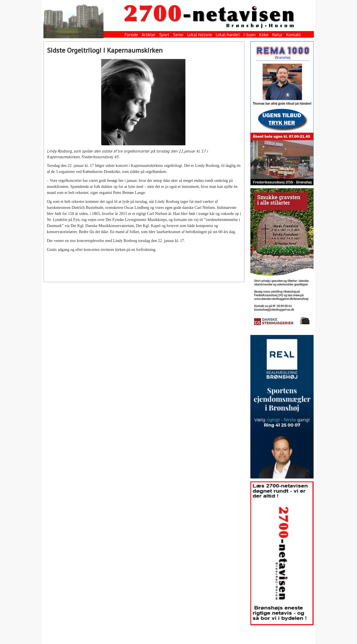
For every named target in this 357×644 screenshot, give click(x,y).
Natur (277, 35)
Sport (164, 35)
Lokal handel (228, 35)
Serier (178, 35)
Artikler (149, 35)
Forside (131, 35)
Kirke (264, 35)
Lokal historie (200, 35)
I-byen (249, 35)
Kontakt (294, 35)
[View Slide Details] (282, 113)
